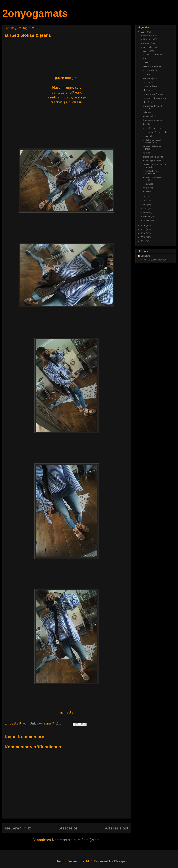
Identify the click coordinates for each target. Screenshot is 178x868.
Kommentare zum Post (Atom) (76, 840)
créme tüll (147, 136)
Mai (145, 205)
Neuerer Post (18, 828)
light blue (147, 124)
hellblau (146, 153)
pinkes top (147, 74)
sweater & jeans (150, 78)
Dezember (148, 35)
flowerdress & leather (152, 120)
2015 (143, 229)
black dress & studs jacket (155, 98)
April (146, 208)
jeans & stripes (149, 116)
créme (146, 63)
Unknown (145, 256)
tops (145, 58)
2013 (143, 237)
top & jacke (148, 184)
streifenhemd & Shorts (153, 157)
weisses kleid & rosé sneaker (152, 148)
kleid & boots (149, 188)
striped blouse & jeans (153, 94)
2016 (143, 225)
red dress (147, 112)
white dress (148, 90)
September (148, 47)
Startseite (68, 828)
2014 (143, 233)
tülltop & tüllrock (150, 70)
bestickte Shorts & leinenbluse (151, 172)
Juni (145, 201)
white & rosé (148, 102)
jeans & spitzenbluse (152, 161)
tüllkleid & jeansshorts (153, 128)
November (148, 39)
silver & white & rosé (152, 66)
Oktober (147, 43)
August (147, 51)
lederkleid (147, 192)
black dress (148, 82)
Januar (147, 220)
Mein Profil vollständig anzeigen (152, 260)
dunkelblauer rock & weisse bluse (152, 141)
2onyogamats (35, 13)
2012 (143, 241)
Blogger (120, 861)
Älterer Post (117, 828)
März (146, 213)
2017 (143, 32)
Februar (147, 216)
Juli (145, 197)
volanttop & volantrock (153, 55)
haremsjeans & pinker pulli (155, 132)
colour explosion (150, 86)
